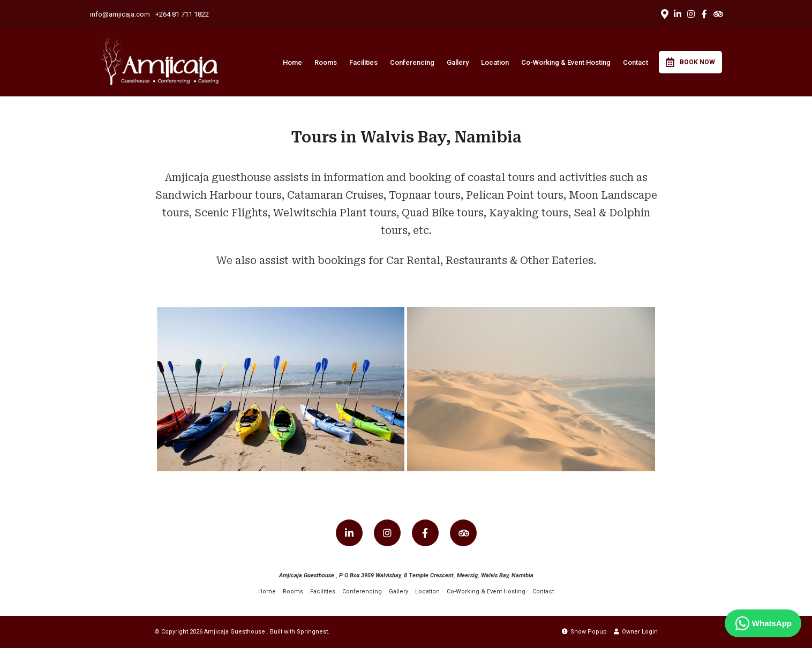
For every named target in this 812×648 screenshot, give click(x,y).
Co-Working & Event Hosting (566, 62)
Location (495, 62)
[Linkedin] (678, 14)
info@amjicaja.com (120, 14)
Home (292, 62)
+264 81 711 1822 (182, 14)
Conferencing (412, 62)
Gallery (458, 62)
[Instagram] (691, 14)
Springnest (312, 632)
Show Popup (584, 632)
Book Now (690, 62)
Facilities (363, 62)
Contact (636, 62)
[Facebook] (704, 14)
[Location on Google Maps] (664, 13)
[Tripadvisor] (718, 14)
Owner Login (636, 632)
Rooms (326, 62)
